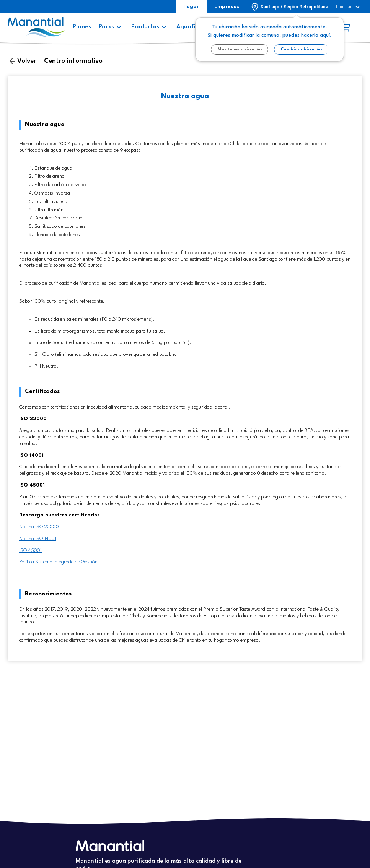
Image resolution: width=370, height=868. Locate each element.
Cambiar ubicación (301, 49)
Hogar (191, 7)
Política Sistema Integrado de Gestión (58, 562)
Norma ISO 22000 (39, 527)
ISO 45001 (30, 551)
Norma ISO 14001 (38, 539)
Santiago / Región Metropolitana (294, 6)
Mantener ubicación (240, 49)
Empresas (227, 7)
